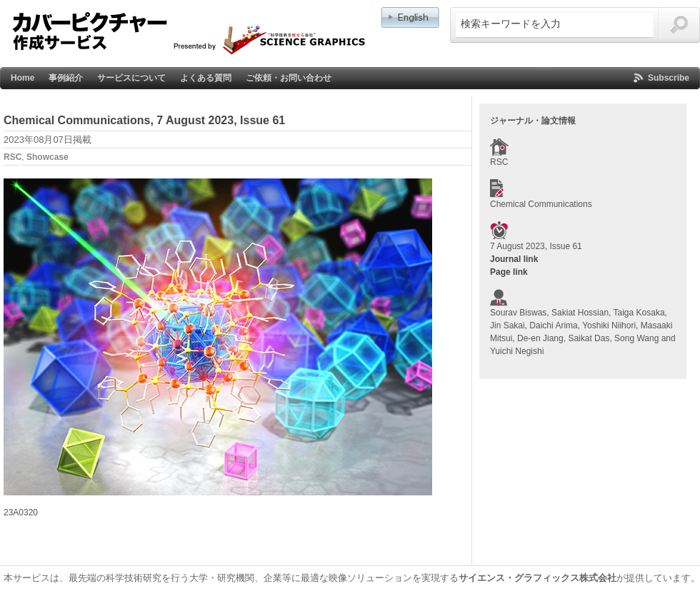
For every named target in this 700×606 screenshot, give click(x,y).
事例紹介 (66, 78)
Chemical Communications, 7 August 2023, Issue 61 (144, 120)
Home (22, 78)
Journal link (514, 259)
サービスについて (131, 78)
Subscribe (669, 78)
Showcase (47, 157)
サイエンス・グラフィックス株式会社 (537, 578)
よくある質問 (206, 78)
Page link (509, 272)
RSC (12, 157)
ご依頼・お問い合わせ (289, 78)
